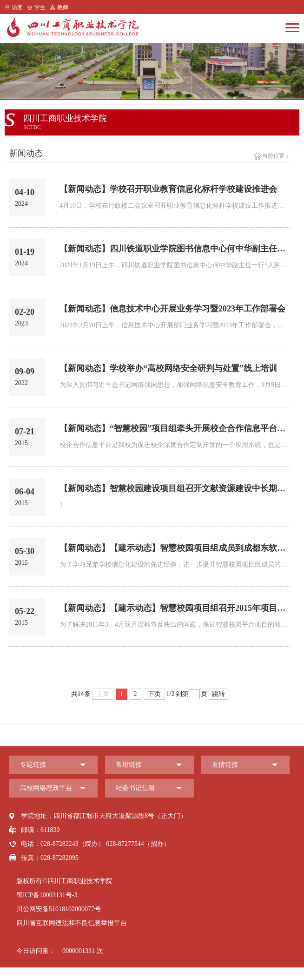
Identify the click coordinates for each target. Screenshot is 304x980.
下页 (154, 706)
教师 (63, 7)
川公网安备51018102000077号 (59, 922)
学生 (40, 7)
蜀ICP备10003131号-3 (47, 908)
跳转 (218, 706)
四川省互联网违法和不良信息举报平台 (72, 936)
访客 (17, 7)
